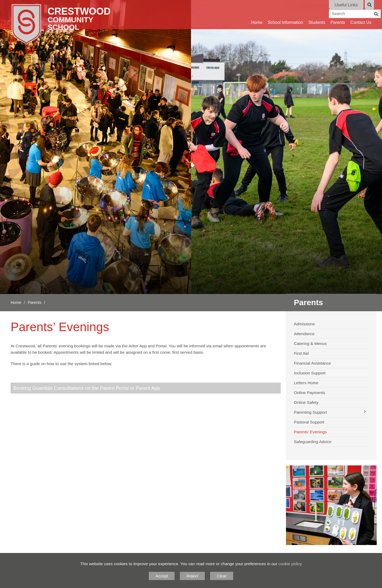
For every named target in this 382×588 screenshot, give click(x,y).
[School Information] (285, 15)
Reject (192, 576)
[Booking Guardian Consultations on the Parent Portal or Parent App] (146, 388)
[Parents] (338, 15)
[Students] (317, 15)
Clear (222, 576)
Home (16, 302)
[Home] (68, 24)
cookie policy (290, 564)
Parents (34, 302)
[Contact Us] (361, 15)
